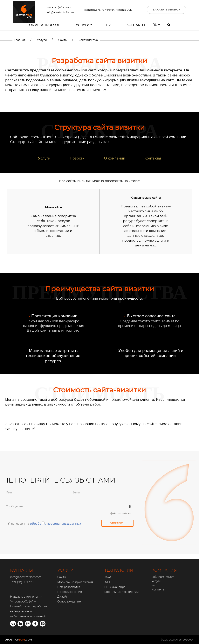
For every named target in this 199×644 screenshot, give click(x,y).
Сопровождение (69, 602)
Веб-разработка (69, 587)
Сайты (62, 577)
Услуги (83, 25)
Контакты (136, 25)
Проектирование (70, 592)
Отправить (117, 523)
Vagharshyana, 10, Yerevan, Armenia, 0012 (108, 10)
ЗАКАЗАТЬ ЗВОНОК (167, 10)
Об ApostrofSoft (45, 25)
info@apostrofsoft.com (60, 12)
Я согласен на (43, 524)
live (109, 25)
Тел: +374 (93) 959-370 (59, 7)
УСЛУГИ (65, 570)
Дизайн (63, 597)
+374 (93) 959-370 (22, 582)
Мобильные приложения (75, 582)
